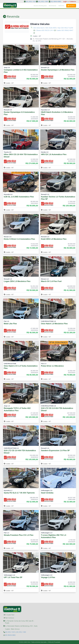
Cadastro (73, 1)
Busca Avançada (47, 6)
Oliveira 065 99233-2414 (46, 30)
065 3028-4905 (51, 28)
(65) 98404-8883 (56, 1)
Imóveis (63, 6)
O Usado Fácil (10, 615)
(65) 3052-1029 (31, 1)
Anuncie (71, 6)
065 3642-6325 (39, 28)
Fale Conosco (10, 618)
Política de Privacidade (54, 642)
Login (65, 1)
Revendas (56, 6)
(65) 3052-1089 (43, 1)
